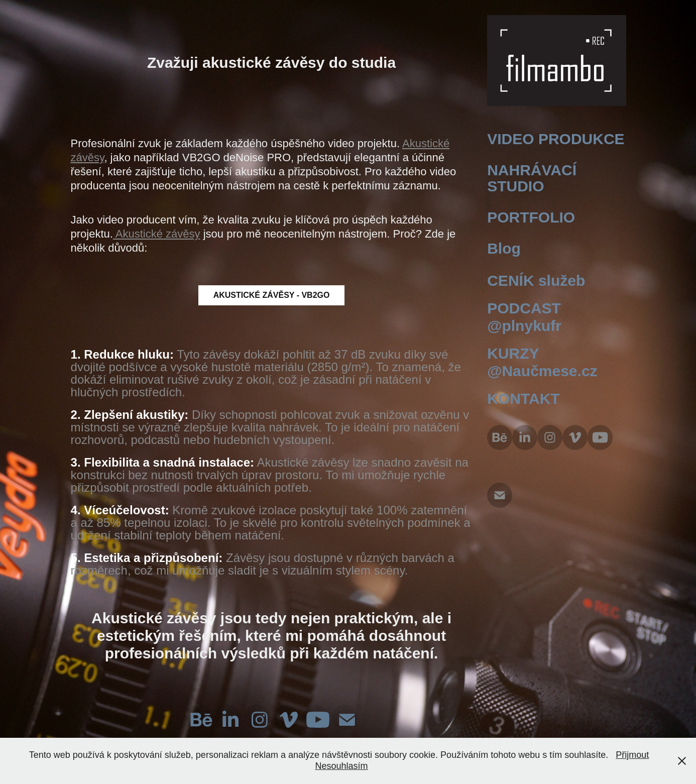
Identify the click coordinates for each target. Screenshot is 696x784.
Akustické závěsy (157, 234)
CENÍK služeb (536, 281)
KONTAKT (523, 399)
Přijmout (632, 755)
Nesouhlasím (341, 766)
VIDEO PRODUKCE (556, 139)
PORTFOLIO (531, 217)
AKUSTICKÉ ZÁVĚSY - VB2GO (272, 295)
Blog (504, 248)
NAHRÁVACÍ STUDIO (532, 178)
